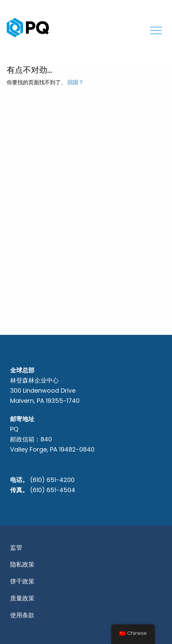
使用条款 (22, 615)
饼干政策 (22, 581)
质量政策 (22, 598)
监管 (16, 547)
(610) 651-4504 (53, 490)
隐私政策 (22, 564)
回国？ (76, 82)
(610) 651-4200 (52, 480)
